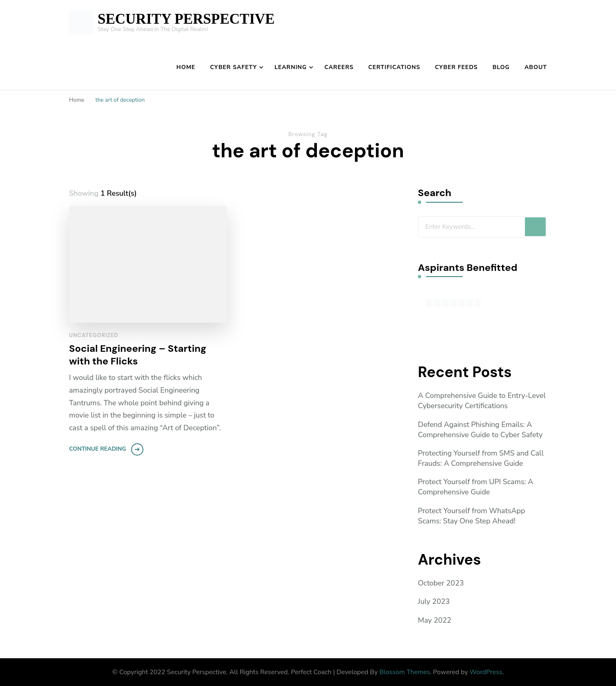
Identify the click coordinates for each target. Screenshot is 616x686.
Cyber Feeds (456, 67)
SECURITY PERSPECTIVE (186, 19)
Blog (501, 67)
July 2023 (434, 602)
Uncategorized (94, 335)
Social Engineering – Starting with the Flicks (138, 355)
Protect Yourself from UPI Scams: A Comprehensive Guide (476, 487)
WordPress (486, 672)
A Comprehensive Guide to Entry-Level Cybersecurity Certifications (482, 401)
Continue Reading (98, 449)
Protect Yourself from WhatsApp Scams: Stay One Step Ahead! (472, 516)
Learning (291, 67)
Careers (339, 67)
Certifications (394, 67)
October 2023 (441, 583)
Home (186, 67)
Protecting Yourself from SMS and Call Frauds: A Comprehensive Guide (481, 458)
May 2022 (435, 620)
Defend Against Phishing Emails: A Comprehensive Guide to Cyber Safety (480, 430)
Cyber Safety (233, 67)
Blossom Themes (405, 672)
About (536, 67)
